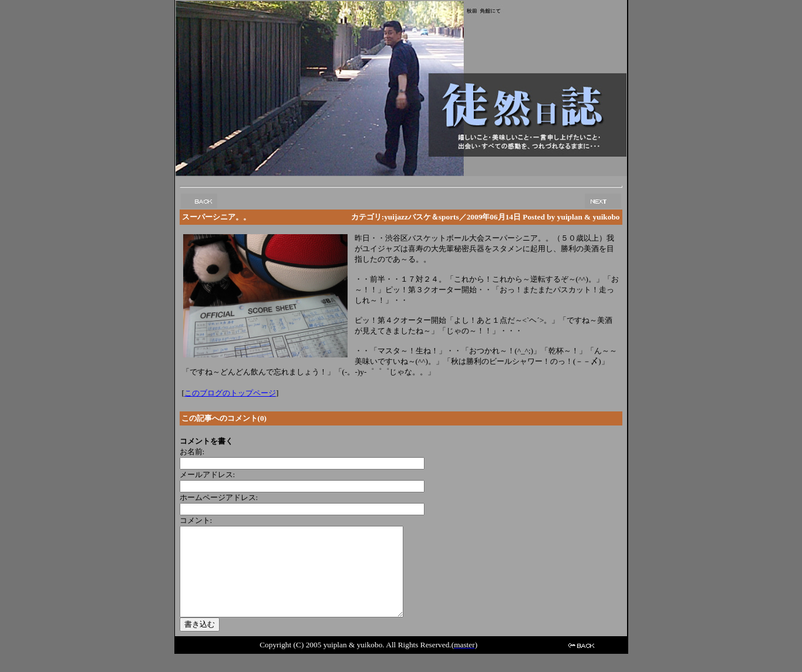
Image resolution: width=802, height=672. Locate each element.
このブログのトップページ (230, 393)
